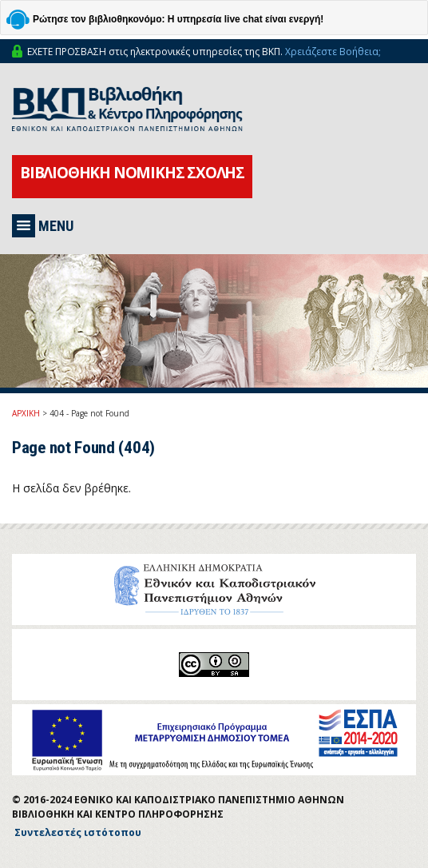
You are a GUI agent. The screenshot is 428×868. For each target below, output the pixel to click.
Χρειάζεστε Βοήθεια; (333, 52)
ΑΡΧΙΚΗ (26, 413)
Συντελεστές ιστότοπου (78, 832)
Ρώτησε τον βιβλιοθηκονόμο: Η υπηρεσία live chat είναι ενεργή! (178, 19)
